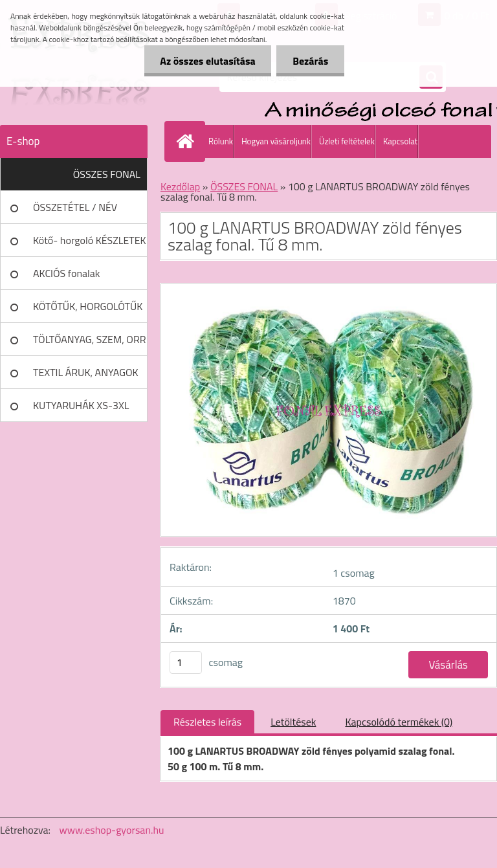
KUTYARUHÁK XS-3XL (81, 405)
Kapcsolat (400, 141)
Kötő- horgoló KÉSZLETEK (90, 240)
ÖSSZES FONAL (107, 174)
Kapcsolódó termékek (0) (399, 722)
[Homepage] (188, 141)
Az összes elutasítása (207, 61)
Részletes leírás (207, 722)
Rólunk (221, 141)
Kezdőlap (180, 186)
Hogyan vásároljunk (276, 141)
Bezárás (310, 61)
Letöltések (293, 722)
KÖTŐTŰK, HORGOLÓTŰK (88, 306)
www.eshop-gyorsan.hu (112, 830)
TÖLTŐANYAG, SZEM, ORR (90, 339)
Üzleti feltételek (347, 141)
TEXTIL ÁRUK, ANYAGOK (86, 372)
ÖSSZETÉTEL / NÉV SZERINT (75, 212)
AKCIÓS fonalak (66, 273)
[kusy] (186, 662)
